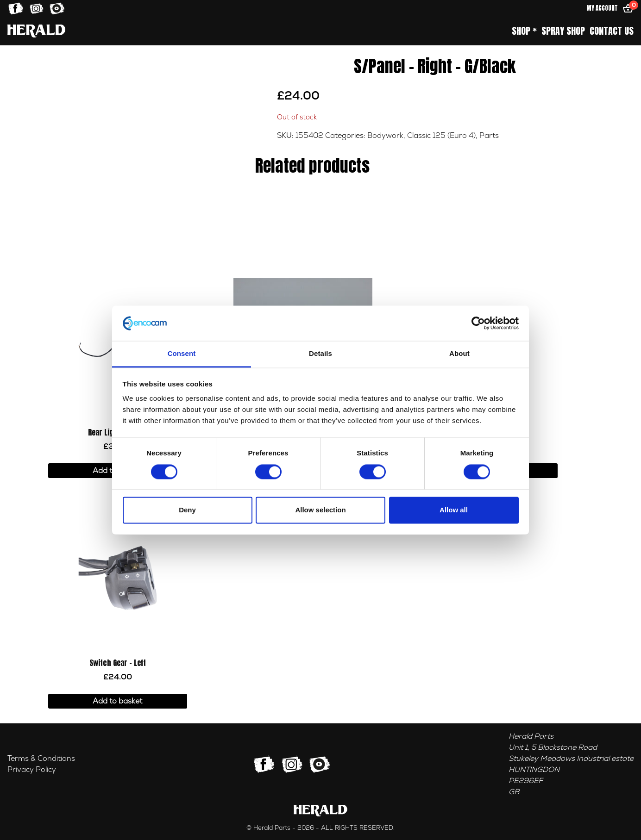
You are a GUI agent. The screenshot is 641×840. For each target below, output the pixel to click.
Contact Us (612, 31)
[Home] (36, 31)
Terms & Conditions (41, 759)
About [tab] (459, 354)
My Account (602, 8)
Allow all (454, 510)
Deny (187, 510)
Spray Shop (563, 31)
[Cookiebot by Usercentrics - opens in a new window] (478, 323)
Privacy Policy (32, 770)
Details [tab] (320, 354)
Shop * (524, 31)
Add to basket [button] (117, 701)
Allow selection (320, 510)
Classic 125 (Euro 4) (441, 136)
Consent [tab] (182, 354)
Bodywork (385, 136)
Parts (489, 136)
